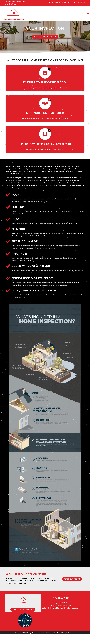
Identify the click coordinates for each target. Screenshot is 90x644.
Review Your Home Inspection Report (45, 153)
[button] (58, 13)
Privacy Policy (66, 642)
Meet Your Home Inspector (45, 123)
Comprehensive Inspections (36, 642)
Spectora (57, 642)
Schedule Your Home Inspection (45, 92)
